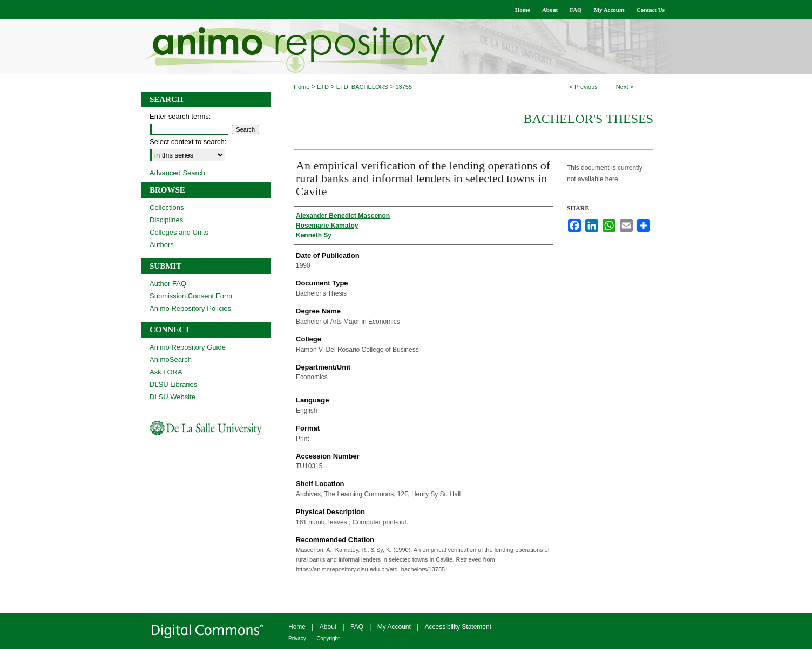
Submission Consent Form (191, 296)
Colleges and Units (179, 232)
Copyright (328, 638)
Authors (162, 245)
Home (302, 87)
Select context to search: (188, 142)
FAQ (357, 627)
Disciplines (166, 220)
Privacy (297, 638)
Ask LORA (166, 372)
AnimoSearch (171, 360)
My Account (394, 627)
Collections (167, 207)
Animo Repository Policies (190, 308)
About (328, 627)
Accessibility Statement (458, 627)
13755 (404, 87)
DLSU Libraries (173, 384)
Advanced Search (177, 173)
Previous (586, 87)
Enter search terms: (180, 116)
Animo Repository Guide (188, 347)
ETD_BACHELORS (362, 87)
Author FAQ (168, 283)
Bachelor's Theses (588, 119)
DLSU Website (172, 397)
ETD (323, 87)
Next (622, 87)
